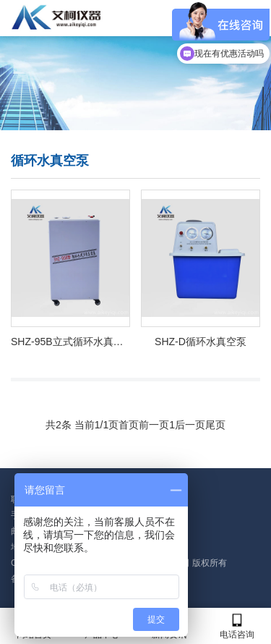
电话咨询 (237, 626)
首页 (129, 425)
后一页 (190, 425)
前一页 (154, 425)
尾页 (215, 425)
